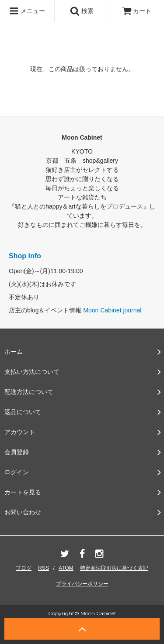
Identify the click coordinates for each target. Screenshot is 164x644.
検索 (82, 11)
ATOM (66, 568)
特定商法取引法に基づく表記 (114, 568)
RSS (44, 568)
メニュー (27, 11)
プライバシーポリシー (82, 584)
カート (137, 11)
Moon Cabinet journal (112, 310)
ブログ (24, 568)
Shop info (25, 256)
